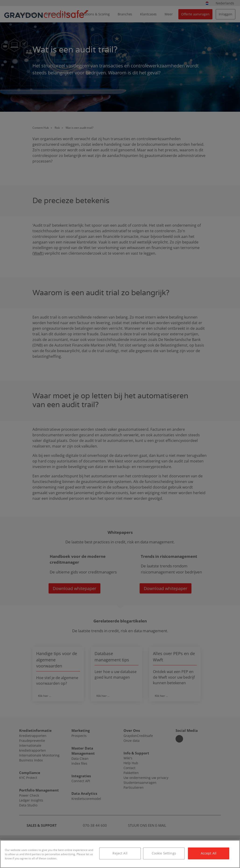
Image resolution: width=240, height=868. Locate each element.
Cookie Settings (164, 853)
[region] (120, 854)
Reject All (120, 853)
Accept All (209, 853)
